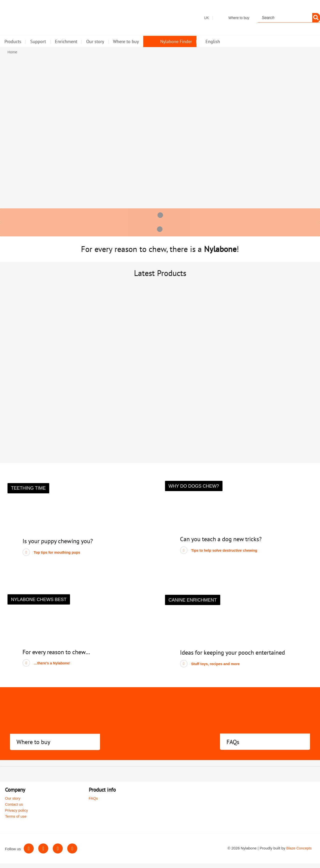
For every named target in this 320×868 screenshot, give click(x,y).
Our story (13, 803)
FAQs (233, 746)
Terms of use (16, 821)
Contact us (14, 809)
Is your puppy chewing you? (61, 546)
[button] (28, 493)
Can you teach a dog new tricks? (224, 544)
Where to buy (35, 746)
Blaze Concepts (299, 853)
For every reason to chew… (59, 657)
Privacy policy (16, 815)
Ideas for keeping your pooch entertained (237, 657)
